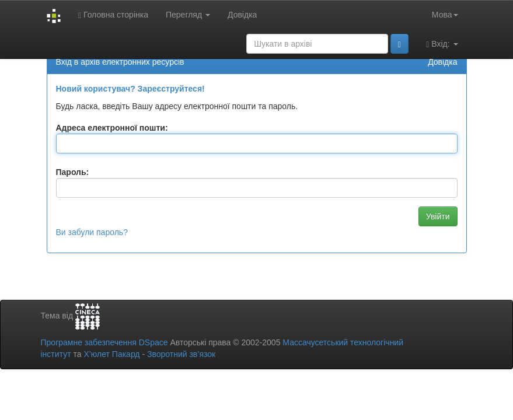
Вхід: (442, 44)
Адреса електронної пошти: (112, 128)
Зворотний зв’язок (181, 354)
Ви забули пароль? (92, 232)
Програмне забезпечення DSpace (104, 342)
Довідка (242, 15)
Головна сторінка (113, 15)
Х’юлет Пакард (111, 354)
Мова (445, 15)
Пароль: (73, 172)
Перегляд (188, 15)
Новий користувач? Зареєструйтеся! (130, 89)
